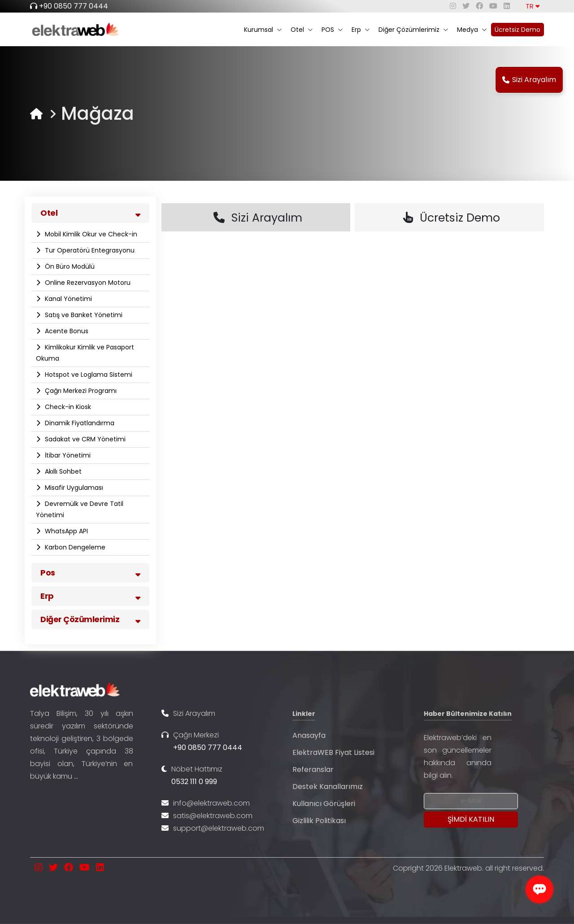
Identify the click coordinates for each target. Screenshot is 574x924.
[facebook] (479, 6)
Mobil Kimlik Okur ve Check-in (90, 234)
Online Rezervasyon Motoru (87, 283)
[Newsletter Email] (471, 801)
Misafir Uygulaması (73, 488)
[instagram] (453, 6)
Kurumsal (263, 30)
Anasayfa (309, 735)
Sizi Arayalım (529, 80)
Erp (361, 30)
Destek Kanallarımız (328, 787)
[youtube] (493, 6)
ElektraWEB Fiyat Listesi (333, 752)
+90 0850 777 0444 (74, 6)
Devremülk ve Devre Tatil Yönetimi (80, 509)
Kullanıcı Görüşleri (324, 804)
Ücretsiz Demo (517, 30)
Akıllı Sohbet (62, 471)
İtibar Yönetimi (67, 455)
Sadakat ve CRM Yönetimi (84, 439)
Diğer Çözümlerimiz (413, 30)
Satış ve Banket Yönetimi (83, 315)
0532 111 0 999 (194, 782)
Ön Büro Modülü (69, 266)
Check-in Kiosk (67, 407)
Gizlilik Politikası (319, 821)
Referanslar (313, 769)
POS (332, 30)
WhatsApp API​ (65, 531)
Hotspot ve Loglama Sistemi (88, 375)
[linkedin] (507, 6)
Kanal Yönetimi (67, 299)
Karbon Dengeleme (74, 547)
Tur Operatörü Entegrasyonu (89, 250)
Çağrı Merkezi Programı (80, 391)
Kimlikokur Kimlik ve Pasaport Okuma (85, 353)
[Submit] (471, 819)
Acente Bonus (66, 331)
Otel (302, 30)
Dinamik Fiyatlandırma (79, 423)
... (76, 776)
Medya (472, 30)
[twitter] (466, 6)
